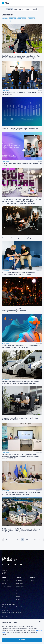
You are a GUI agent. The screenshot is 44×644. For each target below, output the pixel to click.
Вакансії (34, 9)
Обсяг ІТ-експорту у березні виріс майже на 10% (20, 129)
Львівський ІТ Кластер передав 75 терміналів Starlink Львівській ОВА (22, 93)
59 (27, 540)
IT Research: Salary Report (21, 590)
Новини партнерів (6, 21)
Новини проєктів (31, 18)
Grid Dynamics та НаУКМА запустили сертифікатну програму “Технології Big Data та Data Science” (21, 530)
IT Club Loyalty (20, 583)
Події (28, 9)
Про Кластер (5, 580)
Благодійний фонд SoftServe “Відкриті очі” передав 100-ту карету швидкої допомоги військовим (21, 383)
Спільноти (4, 589)
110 (35, 540)
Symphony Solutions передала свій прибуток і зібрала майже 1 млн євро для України (19, 273)
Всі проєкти (19, 580)
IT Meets (18, 600)
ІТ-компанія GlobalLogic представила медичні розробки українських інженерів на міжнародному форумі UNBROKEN (21, 456)
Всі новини (5, 18)
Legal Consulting (20, 586)
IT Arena (18, 597)
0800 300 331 (5, 617)
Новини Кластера (13, 18)
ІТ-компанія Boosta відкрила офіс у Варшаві (18, 238)
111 (40, 540)
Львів (3, 592)
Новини (10, 9)
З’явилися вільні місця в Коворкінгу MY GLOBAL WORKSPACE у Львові (20, 419)
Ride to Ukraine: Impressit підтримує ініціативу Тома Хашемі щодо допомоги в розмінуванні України (21, 57)
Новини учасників (22, 18)
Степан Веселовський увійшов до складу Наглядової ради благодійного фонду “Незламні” (22, 493)
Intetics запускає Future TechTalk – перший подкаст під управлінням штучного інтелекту (21, 346)
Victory (18, 594)
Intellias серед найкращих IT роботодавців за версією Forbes (22, 164)
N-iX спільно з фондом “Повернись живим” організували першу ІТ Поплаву (18, 310)
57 (18, 540)
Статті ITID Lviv (19, 9)
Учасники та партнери (7, 586)
